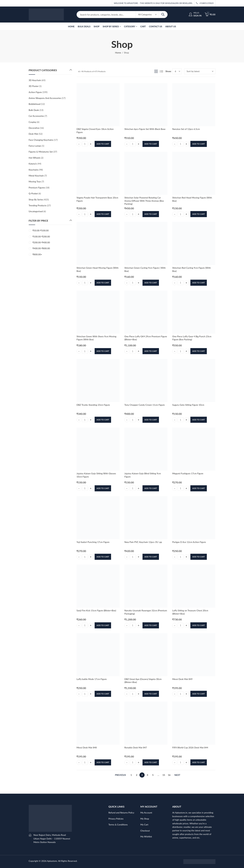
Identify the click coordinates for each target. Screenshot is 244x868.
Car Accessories (36, 116)
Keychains (34, 170)
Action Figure (35, 92)
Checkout (145, 831)
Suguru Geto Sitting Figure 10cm (188, 405)
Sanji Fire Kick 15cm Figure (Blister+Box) (96, 610)
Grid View (156, 71)
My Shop (145, 819)
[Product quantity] (85, 144)
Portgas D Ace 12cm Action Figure (189, 542)
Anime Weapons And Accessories (45, 98)
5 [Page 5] (153, 775)
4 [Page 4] (147, 775)
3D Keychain (35, 80)
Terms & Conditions (118, 825)
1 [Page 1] (131, 775)
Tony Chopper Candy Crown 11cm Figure (145, 405)
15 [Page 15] (164, 775)
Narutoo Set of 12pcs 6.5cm (186, 129)
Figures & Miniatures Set (41, 152)
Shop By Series (36, 199)
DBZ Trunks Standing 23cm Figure (93, 405)
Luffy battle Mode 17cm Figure (92, 679)
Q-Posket (33, 193)
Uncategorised (36, 211)
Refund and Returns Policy (121, 813)
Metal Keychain (36, 176)
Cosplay (33, 122)
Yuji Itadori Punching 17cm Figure (93, 542)
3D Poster (34, 86)
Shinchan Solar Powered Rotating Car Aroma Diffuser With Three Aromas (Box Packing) (144, 201)
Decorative (34, 128)
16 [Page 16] (169, 775)
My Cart (144, 825)
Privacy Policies (116, 819)
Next (177, 775)
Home (118, 53)
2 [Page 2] (137, 775)
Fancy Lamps (35, 146)
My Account (146, 813)
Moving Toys (35, 181)
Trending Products (38, 205)
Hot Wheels (35, 158)
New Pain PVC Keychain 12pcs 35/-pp (143, 542)
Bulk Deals (34, 110)
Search (163, 15)
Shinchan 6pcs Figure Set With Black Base (145, 129)
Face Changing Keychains (41, 140)
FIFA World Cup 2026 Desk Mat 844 (190, 747)
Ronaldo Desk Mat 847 (136, 747)
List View (161, 71)
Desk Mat (33, 134)
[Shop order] (200, 71)
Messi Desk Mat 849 (182, 679)
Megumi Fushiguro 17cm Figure (188, 473)
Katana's (33, 164)
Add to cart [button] (103, 144)
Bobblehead (35, 104)
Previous (120, 775)
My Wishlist (146, 836)
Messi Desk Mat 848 (87, 747)
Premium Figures (37, 188)
